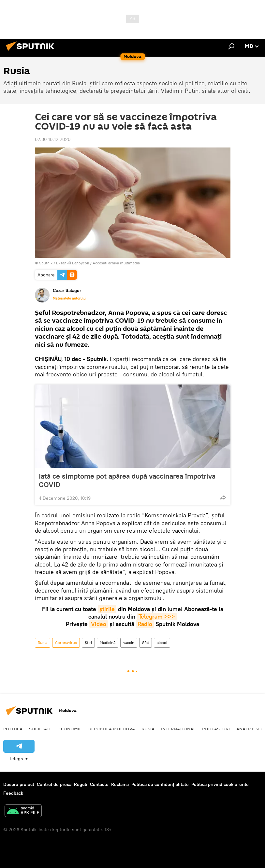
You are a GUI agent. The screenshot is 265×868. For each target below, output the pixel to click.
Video (99, 624)
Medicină (108, 643)
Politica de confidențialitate (160, 784)
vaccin (129, 643)
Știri (88, 643)
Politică (13, 729)
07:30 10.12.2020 (53, 139)
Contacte (99, 784)
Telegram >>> (157, 616)
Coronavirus (66, 643)
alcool (162, 643)
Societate (40, 729)
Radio (145, 624)
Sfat (146, 643)
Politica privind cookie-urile (220, 784)
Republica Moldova (112, 729)
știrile (107, 609)
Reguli (81, 784)
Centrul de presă (54, 784)
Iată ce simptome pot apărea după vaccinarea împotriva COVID (127, 480)
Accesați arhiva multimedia (116, 263)
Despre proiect (19, 784)
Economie (70, 729)
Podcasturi (216, 729)
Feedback (13, 793)
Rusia (43, 643)
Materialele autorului (70, 298)
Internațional (178, 729)
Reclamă (120, 784)
